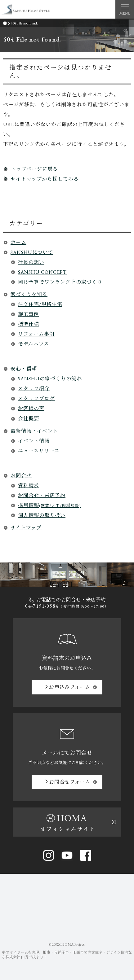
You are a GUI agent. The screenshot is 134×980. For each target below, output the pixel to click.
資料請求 (29, 486)
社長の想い (31, 262)
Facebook (86, 855)
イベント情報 (34, 441)
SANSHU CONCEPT (42, 272)
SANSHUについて (32, 252)
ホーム (18, 242)
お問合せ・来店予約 (42, 495)
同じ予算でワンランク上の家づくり (60, 282)
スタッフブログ (36, 398)
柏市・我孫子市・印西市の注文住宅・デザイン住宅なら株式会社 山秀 (67, 955)
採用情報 (49, 505)
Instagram (48, 855)
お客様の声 (31, 408)
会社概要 (29, 419)
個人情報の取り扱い (42, 515)
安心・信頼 (24, 369)
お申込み (69, 687)
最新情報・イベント (34, 431)
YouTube (67, 855)
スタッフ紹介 (34, 389)
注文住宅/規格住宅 (40, 304)
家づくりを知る (29, 294)
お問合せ (21, 476)
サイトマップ (26, 528)
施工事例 (29, 314)
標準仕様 (29, 324)
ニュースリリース (39, 451)
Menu (125, 9)
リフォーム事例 (36, 334)
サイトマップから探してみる (45, 179)
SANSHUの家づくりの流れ (50, 379)
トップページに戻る (34, 169)
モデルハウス (33, 344)
